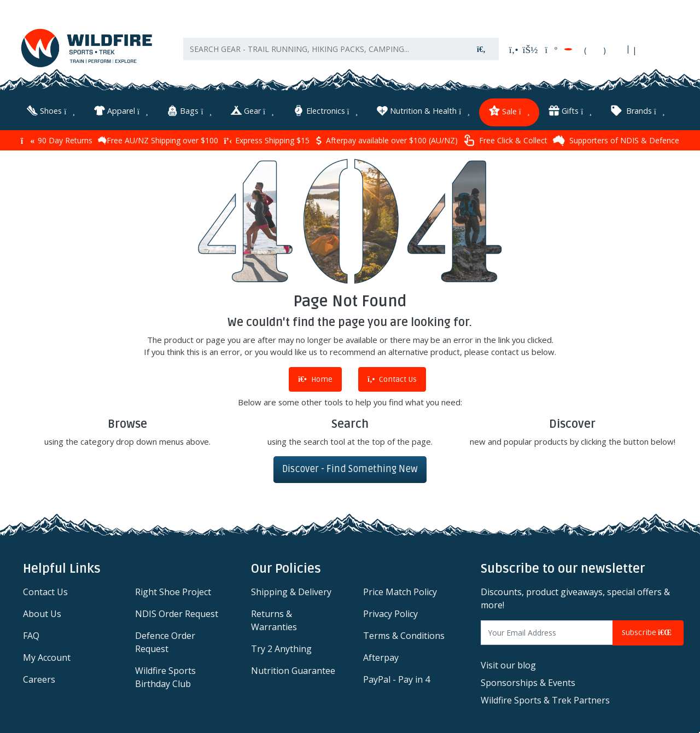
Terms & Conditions (404, 636)
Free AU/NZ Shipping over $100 (158, 140)
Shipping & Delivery (291, 592)
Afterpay (381, 658)
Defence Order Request (165, 642)
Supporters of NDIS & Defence (616, 141)
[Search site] (481, 49)
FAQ (31, 636)
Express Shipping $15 (267, 140)
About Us (42, 614)
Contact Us (392, 379)
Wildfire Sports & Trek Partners (545, 700)
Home (315, 379)
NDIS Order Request (177, 614)
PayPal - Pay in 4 (396, 679)
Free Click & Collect (505, 140)
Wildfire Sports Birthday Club (165, 677)
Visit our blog (508, 665)
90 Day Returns (57, 140)
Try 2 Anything (281, 649)
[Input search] (324, 49)
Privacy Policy (390, 614)
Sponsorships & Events (528, 683)
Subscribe (648, 633)
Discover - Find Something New (350, 469)
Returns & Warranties (274, 620)
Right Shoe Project (173, 592)
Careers (39, 679)
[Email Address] (547, 633)
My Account (47, 658)
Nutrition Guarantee (293, 671)
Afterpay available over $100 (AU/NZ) (386, 140)
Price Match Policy (400, 592)
